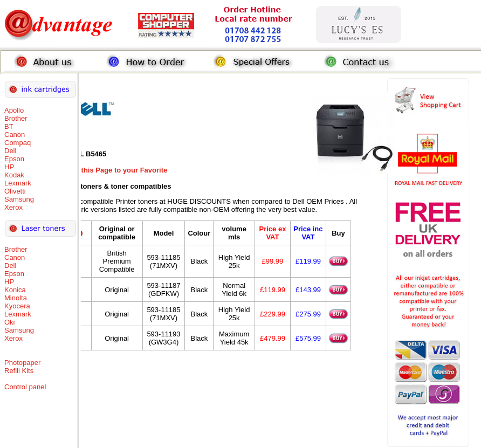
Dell (10, 151)
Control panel (25, 387)
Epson (14, 159)
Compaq (18, 143)
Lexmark (18, 183)
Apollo (14, 110)
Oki (10, 322)
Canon (15, 135)
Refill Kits (19, 371)
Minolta (16, 298)
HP (9, 167)
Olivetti (15, 191)
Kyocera (17, 306)
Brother (16, 118)
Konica (15, 290)
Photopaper (22, 363)
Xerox (13, 207)
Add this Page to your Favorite (117, 170)
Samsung (19, 199)
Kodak (14, 175)
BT (9, 126)
